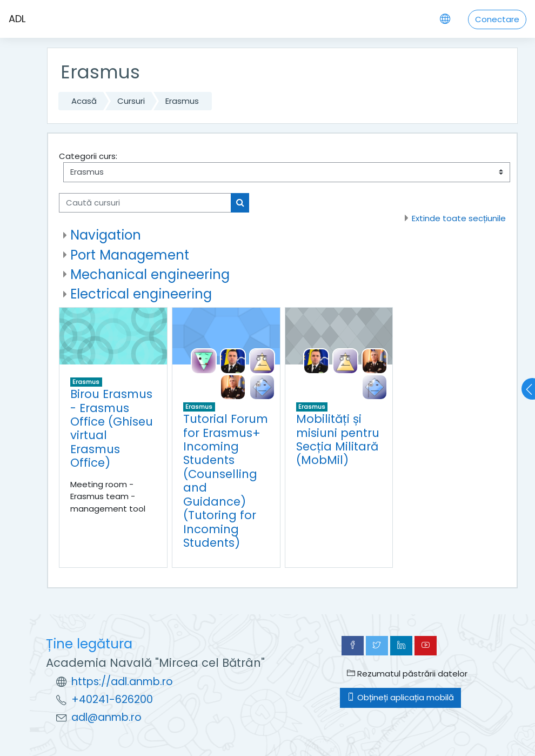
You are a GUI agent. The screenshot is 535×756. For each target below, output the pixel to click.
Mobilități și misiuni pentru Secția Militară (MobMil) (338, 439)
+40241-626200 (112, 699)
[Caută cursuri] (145, 203)
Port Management (130, 255)
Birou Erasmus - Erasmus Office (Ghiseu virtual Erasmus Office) (112, 428)
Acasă (84, 101)
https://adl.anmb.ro (122, 682)
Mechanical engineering (150, 274)
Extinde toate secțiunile (459, 218)
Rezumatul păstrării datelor (407, 674)
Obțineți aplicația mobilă (400, 697)
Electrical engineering (141, 294)
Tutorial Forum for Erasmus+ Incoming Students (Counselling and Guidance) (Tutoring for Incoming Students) (226, 481)
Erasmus (182, 101)
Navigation (106, 235)
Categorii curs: (88, 156)
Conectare (497, 19)
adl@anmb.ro (106, 717)
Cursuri (131, 101)
